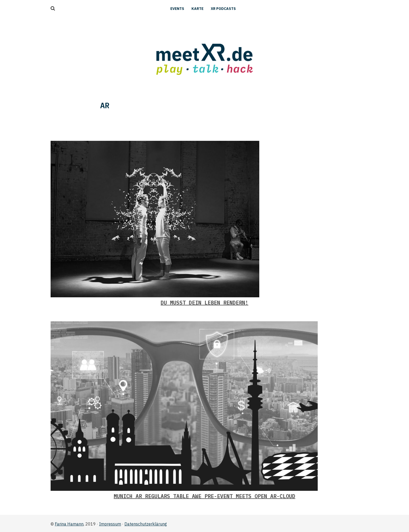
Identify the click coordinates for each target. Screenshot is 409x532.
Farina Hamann (69, 524)
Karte (197, 9)
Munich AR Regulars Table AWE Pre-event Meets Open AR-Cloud (204, 496)
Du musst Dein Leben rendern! (204, 303)
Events (177, 9)
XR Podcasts (223, 9)
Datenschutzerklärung (146, 524)
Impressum (110, 524)
